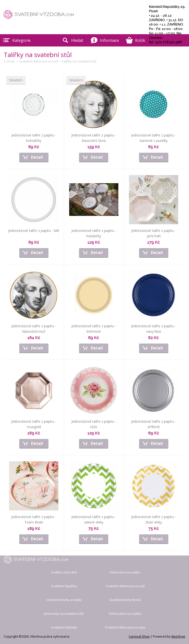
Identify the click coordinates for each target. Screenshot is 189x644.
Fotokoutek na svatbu (125, 614)
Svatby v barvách (64, 572)
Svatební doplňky (64, 586)
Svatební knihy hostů (125, 600)
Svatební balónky (64, 627)
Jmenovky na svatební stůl (64, 614)
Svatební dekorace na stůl (39, 61)
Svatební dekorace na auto (125, 627)
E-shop (9, 61)
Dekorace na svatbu (125, 572)
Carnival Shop (139, 636)
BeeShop (178, 636)
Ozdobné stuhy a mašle (64, 600)
